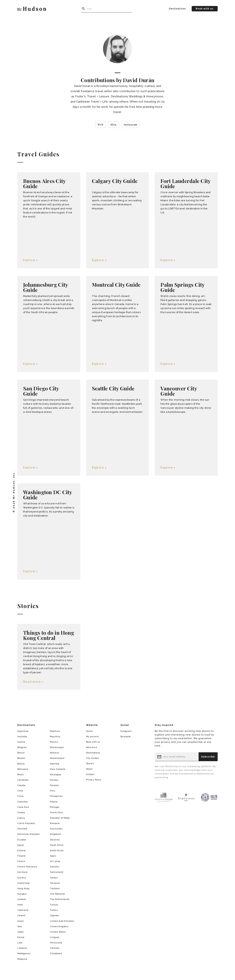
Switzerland (57, 872)
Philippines (56, 796)
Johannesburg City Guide (45, 287)
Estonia (21, 851)
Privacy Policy (94, 780)
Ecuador (22, 840)
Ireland (21, 916)
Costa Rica (23, 807)
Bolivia (21, 764)
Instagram (126, 731)
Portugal (55, 807)
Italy (20, 926)
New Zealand (58, 769)
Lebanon (22, 948)
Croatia (21, 813)
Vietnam (55, 948)
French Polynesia (27, 867)
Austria (21, 742)
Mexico (54, 742)
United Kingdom (59, 926)
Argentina (23, 731)
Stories (90, 764)
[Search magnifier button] (83, 9)
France (21, 861)
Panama (54, 785)
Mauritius (55, 737)
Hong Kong (23, 889)
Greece (22, 878)
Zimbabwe (56, 953)
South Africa (57, 845)
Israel (21, 921)
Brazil (20, 775)
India (20, 905)
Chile (20, 791)
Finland (21, 856)
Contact (90, 774)
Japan (21, 932)
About (89, 769)
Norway (54, 780)
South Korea (57, 851)
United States (58, 932)
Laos (20, 943)
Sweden (55, 867)
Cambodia (23, 780)
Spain (53, 856)
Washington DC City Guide (48, 495)
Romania (55, 823)
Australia (22, 737)
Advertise (92, 747)
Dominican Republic (29, 834)
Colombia (22, 802)
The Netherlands (60, 899)
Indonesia (23, 910)
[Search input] (107, 9)
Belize (21, 753)
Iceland (22, 899)
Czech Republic (26, 823)
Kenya (21, 937)
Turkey (54, 910)
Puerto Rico (56, 813)
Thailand (55, 889)
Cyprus (21, 818)
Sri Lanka (55, 861)
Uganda (54, 916)
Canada (21, 785)
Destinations (177, 9)
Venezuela (56, 943)
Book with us (205, 9)
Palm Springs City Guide (182, 287)
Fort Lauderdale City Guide (185, 183)
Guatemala (23, 883)
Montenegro (57, 747)
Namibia (55, 764)
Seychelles (56, 829)
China (21, 796)
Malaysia (22, 959)
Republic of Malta (60, 818)
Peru (53, 791)
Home (89, 731)
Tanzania (55, 883)
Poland (54, 802)
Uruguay (55, 937)
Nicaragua (56, 775)
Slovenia (55, 840)
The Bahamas (58, 894)
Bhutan (21, 758)
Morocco (55, 753)
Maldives (55, 731)
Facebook (126, 737)
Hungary (22, 894)
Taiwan (54, 878)
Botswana (23, 769)
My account (92, 737)
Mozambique (57, 758)
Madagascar (24, 953)
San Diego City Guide (41, 391)
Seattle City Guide (113, 388)
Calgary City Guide (115, 181)
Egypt (21, 845)
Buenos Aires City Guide (44, 183)
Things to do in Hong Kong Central (49, 635)
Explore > (31, 260)
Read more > (33, 682)
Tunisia (54, 905)
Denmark (22, 829)
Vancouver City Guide (179, 391)
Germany (23, 872)
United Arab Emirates (62, 921)
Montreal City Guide (116, 285)
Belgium (22, 747)
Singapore (56, 834)
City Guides (93, 758)
